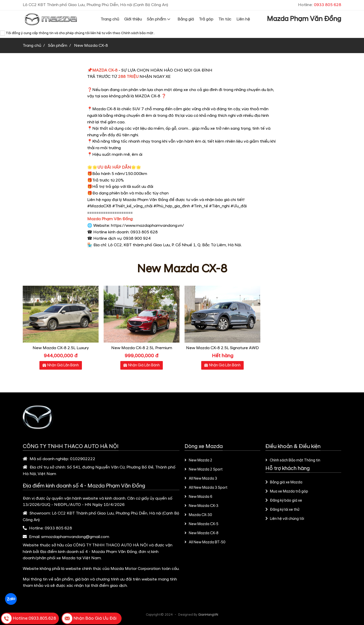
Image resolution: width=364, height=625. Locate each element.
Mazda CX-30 (198, 515)
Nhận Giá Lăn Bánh (61, 365)
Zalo (11, 599)
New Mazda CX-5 (201, 524)
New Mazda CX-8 (201, 533)
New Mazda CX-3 (201, 506)
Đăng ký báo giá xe (284, 501)
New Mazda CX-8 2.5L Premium (142, 348)
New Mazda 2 (198, 460)
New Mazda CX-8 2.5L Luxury (61, 348)
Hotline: (320, 5)
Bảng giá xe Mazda (284, 482)
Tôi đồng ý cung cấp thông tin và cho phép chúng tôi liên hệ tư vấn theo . (77, 33)
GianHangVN (208, 615)
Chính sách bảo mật (138, 33)
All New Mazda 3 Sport (206, 488)
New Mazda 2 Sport (204, 470)
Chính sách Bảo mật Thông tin (293, 460)
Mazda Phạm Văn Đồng (304, 19)
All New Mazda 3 (201, 479)
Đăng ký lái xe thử (282, 510)
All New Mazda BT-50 (205, 542)
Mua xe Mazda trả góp (287, 492)
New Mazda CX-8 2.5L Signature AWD (222, 348)
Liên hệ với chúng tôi (285, 519)
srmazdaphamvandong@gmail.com (75, 537)
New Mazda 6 (198, 497)
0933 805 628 (58, 528)
